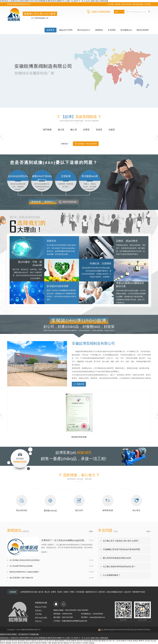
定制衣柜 (102, 592)
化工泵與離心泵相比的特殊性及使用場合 (25, 560)
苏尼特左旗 (96, 641)
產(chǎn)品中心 (84, 30)
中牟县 (68, 641)
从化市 (78, 643)
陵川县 (14, 641)
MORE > (45, 552)
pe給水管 (128, 592)
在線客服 (118, 4)
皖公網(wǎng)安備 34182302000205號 (114, 630)
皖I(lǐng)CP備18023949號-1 (141, 630)
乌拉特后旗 (87, 641)
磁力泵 (41, 592)
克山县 (153, 641)
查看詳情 (79, 384)
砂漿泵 (54, 592)
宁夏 (49, 643)
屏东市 (20, 643)
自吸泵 (66, 592)
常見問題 (112, 30)
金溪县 (54, 643)
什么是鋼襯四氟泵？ (112, 575)
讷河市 (28, 641)
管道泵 (60, 592)
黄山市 (3, 641)
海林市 (124, 641)
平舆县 (130, 641)
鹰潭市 (141, 641)
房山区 (52, 641)
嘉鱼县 (34, 641)
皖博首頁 (51, 30)
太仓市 (46, 641)
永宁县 (72, 643)
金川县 (8, 641)
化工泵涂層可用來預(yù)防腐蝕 (21, 566)
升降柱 (72, 592)
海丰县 (60, 643)
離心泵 (47, 592)
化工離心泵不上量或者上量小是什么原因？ (121, 541)
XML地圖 (147, 4)
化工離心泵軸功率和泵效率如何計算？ (119, 567)
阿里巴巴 (38, 621)
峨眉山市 (105, 641)
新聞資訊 (99, 30)
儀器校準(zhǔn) (91, 592)
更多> (91, 531)
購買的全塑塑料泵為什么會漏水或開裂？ (25, 572)
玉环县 (147, 641)
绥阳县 (66, 643)
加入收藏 (110, 4)
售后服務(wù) (126, 30)
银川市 (80, 641)
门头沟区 (85, 643)
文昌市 (14, 643)
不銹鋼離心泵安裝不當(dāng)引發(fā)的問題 (121, 549)
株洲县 (62, 641)
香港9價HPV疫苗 (139, 592)
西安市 (3, 643)
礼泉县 (40, 641)
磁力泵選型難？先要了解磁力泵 (21, 578)
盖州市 (32, 643)
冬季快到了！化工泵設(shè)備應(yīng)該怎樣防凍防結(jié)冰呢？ (64, 540)
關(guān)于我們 (66, 30)
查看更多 (65, 144)
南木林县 (21, 641)
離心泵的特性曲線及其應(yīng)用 (117, 558)
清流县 (91, 643)
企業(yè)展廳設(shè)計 (115, 592)
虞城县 (8, 643)
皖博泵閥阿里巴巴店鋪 (29, 592)
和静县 (44, 643)
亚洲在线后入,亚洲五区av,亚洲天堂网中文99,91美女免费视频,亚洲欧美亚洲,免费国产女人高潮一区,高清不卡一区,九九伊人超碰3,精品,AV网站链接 (54, 1)
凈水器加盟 (80, 592)
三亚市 (118, 641)
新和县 (26, 643)
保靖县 (135, 641)
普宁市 (112, 641)
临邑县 (38, 643)
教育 (57, 641)
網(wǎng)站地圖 (138, 4)
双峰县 (74, 641)
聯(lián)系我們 (127, 4)
